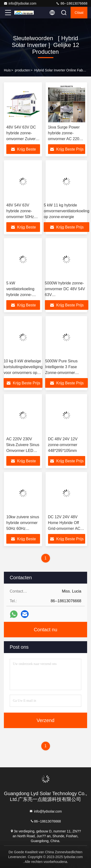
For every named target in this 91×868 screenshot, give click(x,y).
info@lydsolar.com (20, 3)
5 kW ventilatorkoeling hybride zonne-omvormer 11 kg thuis (20, 295)
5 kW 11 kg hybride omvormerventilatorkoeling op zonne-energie (66, 211)
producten (22, 70)
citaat (79, 13)
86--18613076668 (72, 3)
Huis (7, 70)
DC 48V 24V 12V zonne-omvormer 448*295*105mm (63, 445)
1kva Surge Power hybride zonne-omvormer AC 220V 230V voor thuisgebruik (65, 139)
